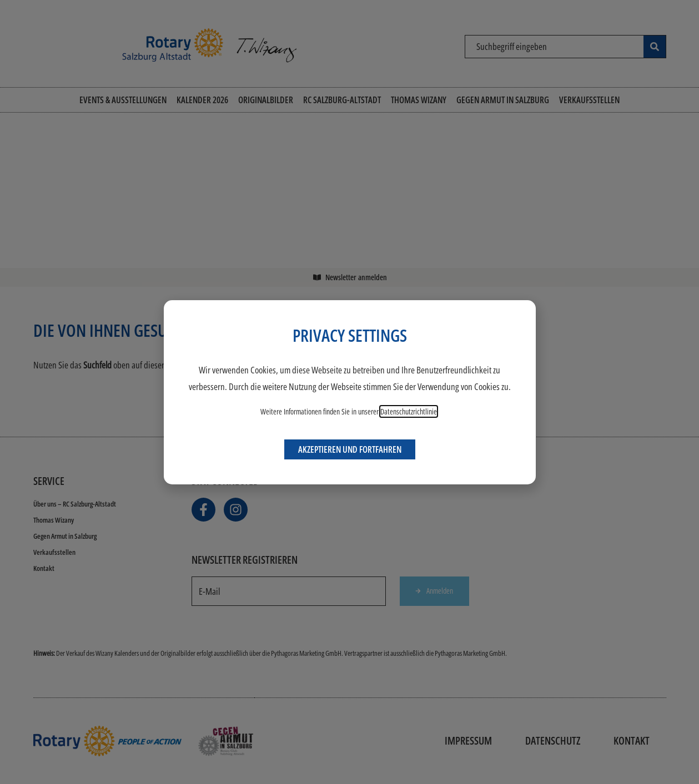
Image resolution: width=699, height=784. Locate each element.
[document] (349, 392)
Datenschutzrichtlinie (409, 411)
